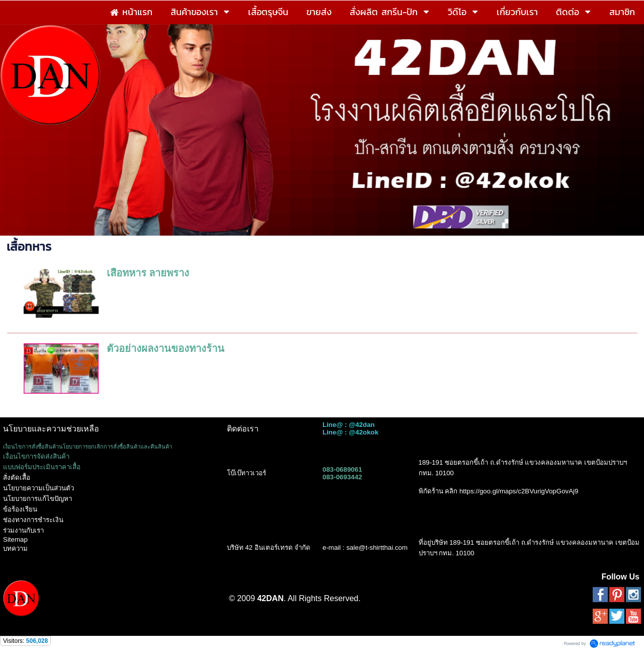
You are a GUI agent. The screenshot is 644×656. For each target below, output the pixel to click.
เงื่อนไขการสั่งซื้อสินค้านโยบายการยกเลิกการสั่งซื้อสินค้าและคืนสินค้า (88, 447)
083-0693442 (342, 477)
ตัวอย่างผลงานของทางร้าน (166, 348)
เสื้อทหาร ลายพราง (148, 273)
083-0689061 (342, 469)
